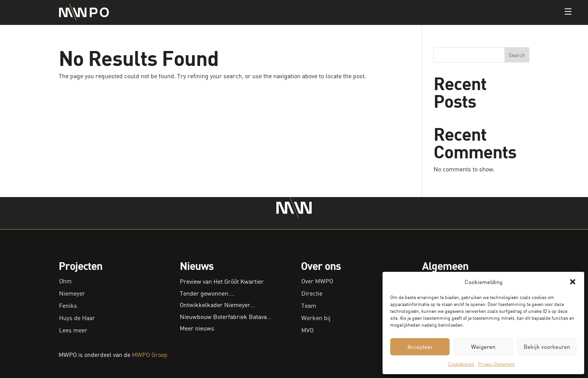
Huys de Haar (77, 318)
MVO (307, 330)
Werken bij (316, 318)
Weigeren (483, 347)
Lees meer (73, 330)
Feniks (68, 306)
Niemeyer (72, 293)
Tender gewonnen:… (207, 293)
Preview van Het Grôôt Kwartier (222, 281)
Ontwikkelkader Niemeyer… (217, 305)
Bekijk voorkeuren (547, 347)
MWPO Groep (150, 355)
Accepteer (420, 347)
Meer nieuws (197, 328)
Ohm (65, 281)
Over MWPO (317, 281)
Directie (312, 293)
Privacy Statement (496, 364)
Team (309, 306)
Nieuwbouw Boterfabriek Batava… (226, 317)
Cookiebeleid (461, 364)
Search (517, 55)
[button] (573, 282)
